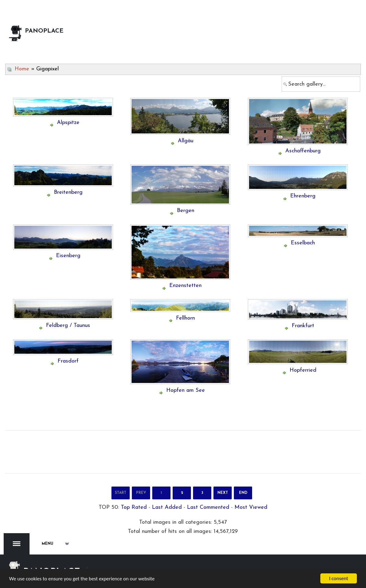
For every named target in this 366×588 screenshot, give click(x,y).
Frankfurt (303, 326)
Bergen (186, 211)
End (243, 493)
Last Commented (208, 507)
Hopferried (303, 370)
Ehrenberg (303, 196)
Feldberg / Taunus (68, 326)
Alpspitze (68, 123)
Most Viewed (251, 507)
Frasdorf (68, 361)
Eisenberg (68, 256)
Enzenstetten (185, 286)
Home (22, 69)
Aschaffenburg (303, 151)
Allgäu (186, 141)
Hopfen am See (186, 390)
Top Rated (134, 507)
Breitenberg (68, 192)
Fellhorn (185, 318)
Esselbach (303, 243)
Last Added (167, 507)
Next (223, 493)
